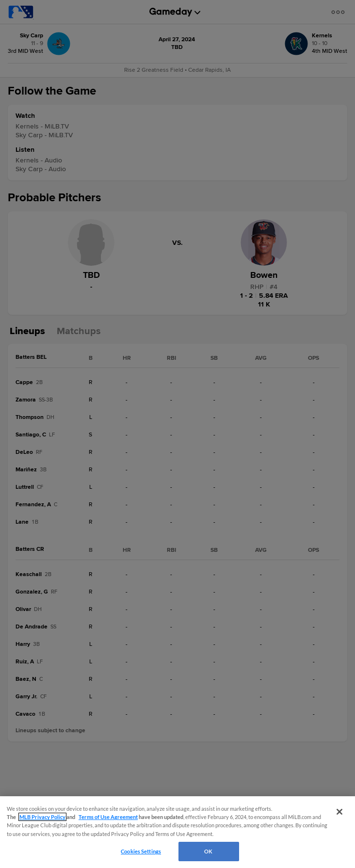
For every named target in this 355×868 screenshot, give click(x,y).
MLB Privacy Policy (42, 817)
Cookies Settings (141, 851)
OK (208, 851)
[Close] (339, 812)
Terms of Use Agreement (108, 817)
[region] (177, 832)
